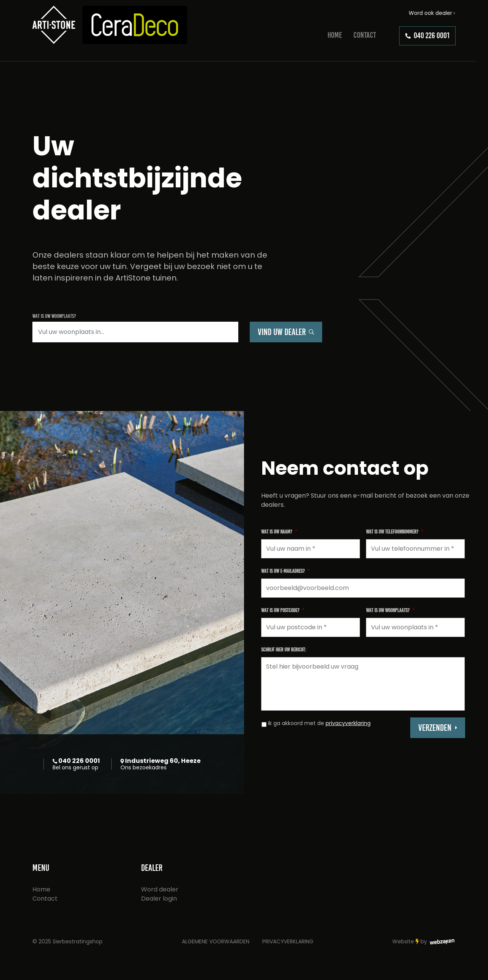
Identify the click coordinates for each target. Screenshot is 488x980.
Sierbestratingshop (78, 941)
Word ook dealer (432, 13)
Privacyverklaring (288, 941)
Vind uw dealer (286, 332)
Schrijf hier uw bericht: (284, 650)
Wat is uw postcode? (283, 610)
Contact (365, 35)
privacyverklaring (348, 723)
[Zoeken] (135, 332)
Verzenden (435, 728)
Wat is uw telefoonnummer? (395, 532)
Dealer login (159, 899)
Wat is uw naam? (279, 532)
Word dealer (160, 889)
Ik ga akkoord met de (319, 723)
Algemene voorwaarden (216, 941)
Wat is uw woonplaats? (390, 610)
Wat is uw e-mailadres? (285, 571)
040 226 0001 (427, 35)
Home (335, 35)
